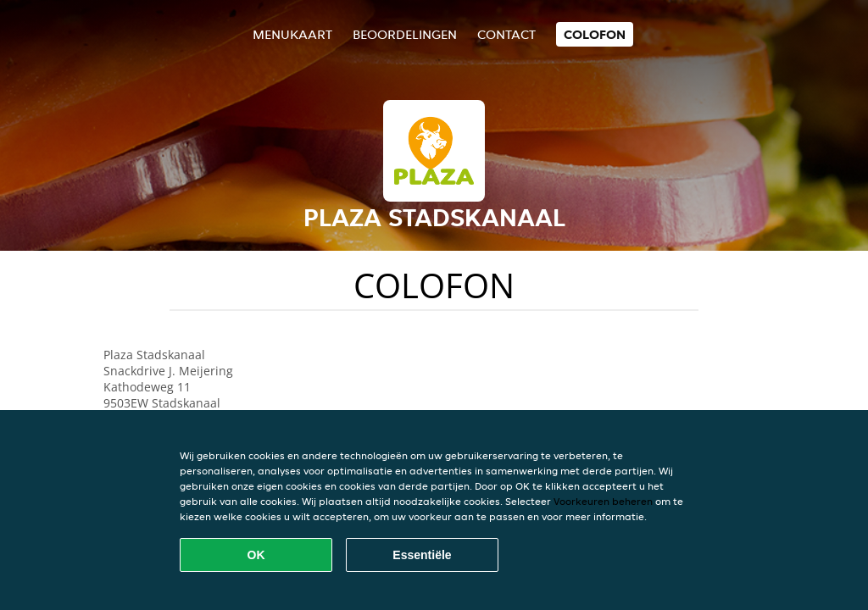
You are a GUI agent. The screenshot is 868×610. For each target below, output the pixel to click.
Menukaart (292, 34)
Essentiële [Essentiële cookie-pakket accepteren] (422, 555)
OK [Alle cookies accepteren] (256, 555)
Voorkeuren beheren (603, 501)
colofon (595, 34)
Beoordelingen (405, 34)
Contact (506, 34)
